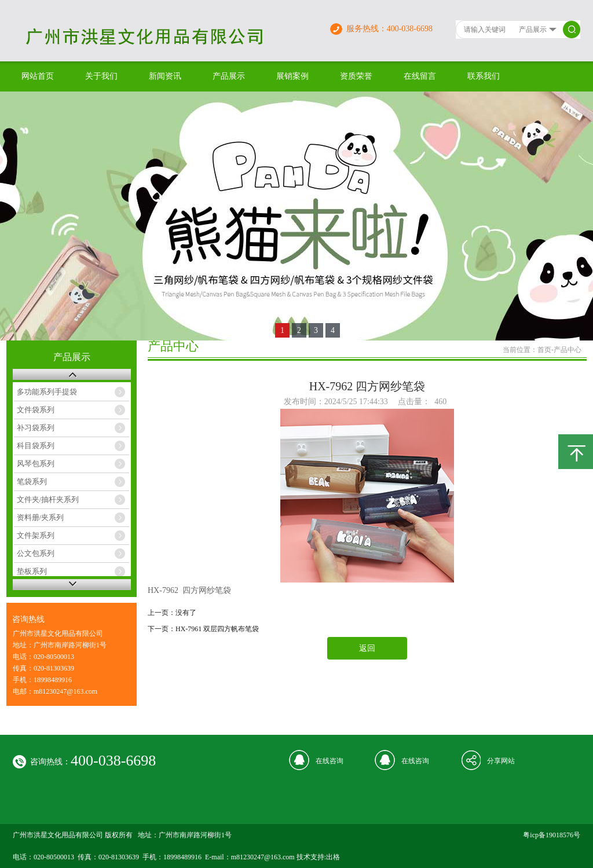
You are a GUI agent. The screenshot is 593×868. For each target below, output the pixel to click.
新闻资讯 (165, 76)
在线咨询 (330, 761)
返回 (367, 648)
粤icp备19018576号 (552, 835)
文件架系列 (36, 535)
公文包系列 (36, 553)
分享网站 (501, 761)
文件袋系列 (36, 410)
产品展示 (229, 76)
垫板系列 (32, 571)
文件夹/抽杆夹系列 (48, 499)
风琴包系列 (36, 464)
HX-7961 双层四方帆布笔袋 (217, 629)
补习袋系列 (36, 428)
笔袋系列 (32, 481)
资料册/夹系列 (41, 517)
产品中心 (568, 350)
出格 (333, 857)
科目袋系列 (36, 446)
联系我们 (484, 76)
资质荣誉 (356, 76)
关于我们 (101, 76)
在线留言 (420, 76)
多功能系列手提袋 (47, 392)
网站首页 (38, 76)
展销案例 (292, 76)
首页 (544, 350)
